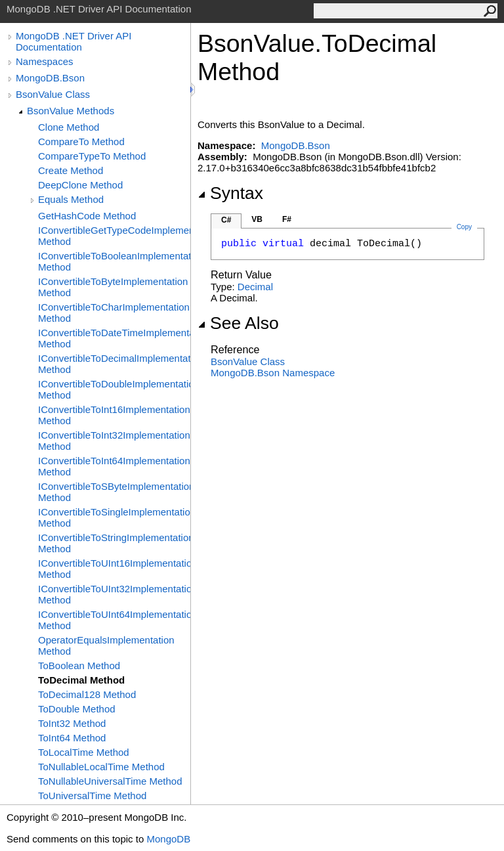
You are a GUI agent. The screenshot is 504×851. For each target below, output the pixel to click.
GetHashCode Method (87, 216)
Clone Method (69, 127)
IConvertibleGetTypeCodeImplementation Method (114, 236)
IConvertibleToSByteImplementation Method (114, 492)
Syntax (230, 193)
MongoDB (168, 839)
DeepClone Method (80, 185)
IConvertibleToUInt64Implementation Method (114, 620)
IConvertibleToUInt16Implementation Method (114, 569)
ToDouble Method (77, 709)
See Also (238, 323)
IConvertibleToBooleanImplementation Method (114, 261)
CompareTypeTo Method (92, 156)
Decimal (255, 287)
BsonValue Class (53, 94)
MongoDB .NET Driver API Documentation (73, 41)
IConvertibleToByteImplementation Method (113, 287)
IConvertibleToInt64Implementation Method (114, 466)
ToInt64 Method (72, 738)
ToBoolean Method (79, 666)
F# (287, 219)
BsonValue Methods (71, 111)
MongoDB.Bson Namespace (273, 373)
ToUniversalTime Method (92, 796)
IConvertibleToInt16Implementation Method (114, 415)
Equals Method (71, 199)
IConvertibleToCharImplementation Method (114, 313)
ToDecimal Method (81, 680)
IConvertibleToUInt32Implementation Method (114, 594)
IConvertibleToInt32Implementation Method (114, 441)
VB (257, 219)
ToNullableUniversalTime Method (110, 781)
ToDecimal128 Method (87, 694)
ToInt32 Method (72, 723)
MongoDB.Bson (50, 78)
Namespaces (45, 61)
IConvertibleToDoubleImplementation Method (114, 389)
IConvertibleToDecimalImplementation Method (114, 364)
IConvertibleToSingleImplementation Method (114, 517)
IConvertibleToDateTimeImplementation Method (114, 338)
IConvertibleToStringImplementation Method (114, 543)
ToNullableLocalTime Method (101, 767)
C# (226, 220)
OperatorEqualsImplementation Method (106, 645)
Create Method (71, 170)
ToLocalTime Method (84, 752)
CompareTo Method (81, 142)
